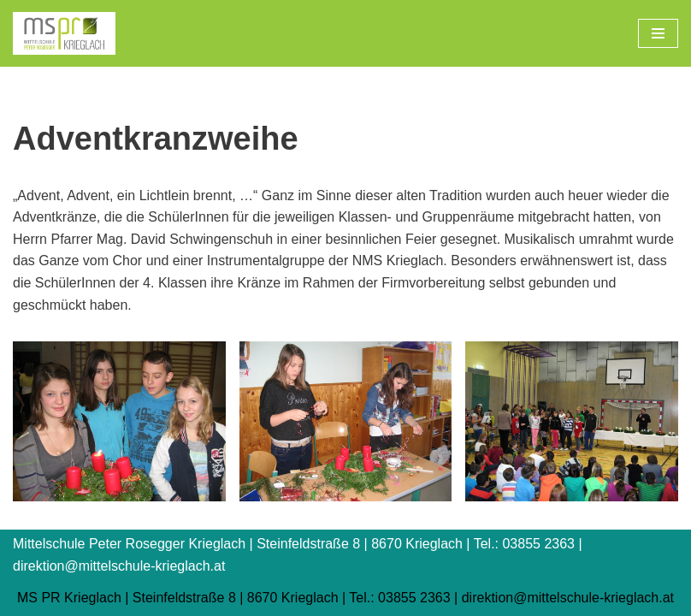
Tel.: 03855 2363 (399, 598)
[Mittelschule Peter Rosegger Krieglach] (64, 33)
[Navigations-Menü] (658, 33)
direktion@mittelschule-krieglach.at (568, 598)
